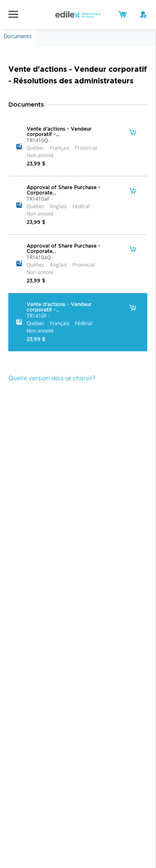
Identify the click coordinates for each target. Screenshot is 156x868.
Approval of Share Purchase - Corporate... (63, 190)
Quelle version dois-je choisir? (52, 378)
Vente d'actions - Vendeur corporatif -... (59, 131)
